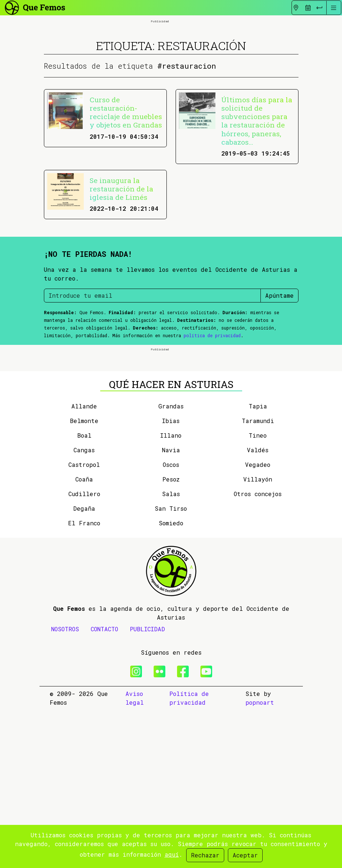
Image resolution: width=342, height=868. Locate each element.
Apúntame (279, 374)
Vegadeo (258, 623)
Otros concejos (258, 652)
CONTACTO (104, 787)
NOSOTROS (65, 787)
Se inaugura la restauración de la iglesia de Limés (121, 268)
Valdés (258, 608)
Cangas (84, 608)
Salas (171, 652)
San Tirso (171, 667)
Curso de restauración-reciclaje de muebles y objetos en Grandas (126, 191)
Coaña (84, 637)
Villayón (258, 637)
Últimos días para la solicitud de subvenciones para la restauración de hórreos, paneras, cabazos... (257, 199)
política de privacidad (212, 414)
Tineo (258, 593)
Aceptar (245, 855)
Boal (84, 593)
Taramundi (258, 579)
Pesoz (171, 637)
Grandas (171, 564)
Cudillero (84, 652)
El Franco (84, 681)
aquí (172, 854)
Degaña (84, 667)
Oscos (171, 623)
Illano (171, 593)
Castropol (84, 623)
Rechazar (205, 855)
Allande (84, 564)
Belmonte (84, 579)
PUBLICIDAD (147, 787)
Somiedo (171, 681)
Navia (171, 608)
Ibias (171, 579)
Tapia (258, 564)
